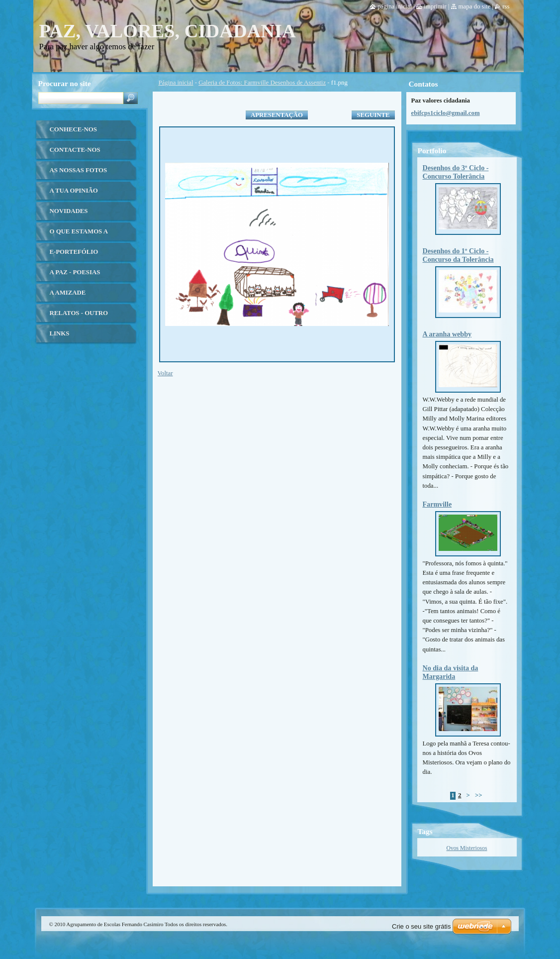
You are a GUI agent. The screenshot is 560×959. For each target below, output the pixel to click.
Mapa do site (475, 6)
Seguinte (373, 115)
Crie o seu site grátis (421, 926)
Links (60, 333)
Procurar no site (65, 83)
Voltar (165, 373)
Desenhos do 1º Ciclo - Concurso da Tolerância (458, 255)
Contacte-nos (75, 150)
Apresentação (277, 115)
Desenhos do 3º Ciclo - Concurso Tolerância (456, 172)
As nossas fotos (79, 170)
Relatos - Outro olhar (79, 317)
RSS (506, 6)
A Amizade (68, 293)
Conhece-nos (73, 129)
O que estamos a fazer (79, 235)
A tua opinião (74, 191)
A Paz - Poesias (75, 272)
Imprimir (435, 6)
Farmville (437, 504)
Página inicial (176, 83)
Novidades (69, 211)
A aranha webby (447, 334)
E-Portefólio (74, 252)
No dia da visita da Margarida (451, 672)
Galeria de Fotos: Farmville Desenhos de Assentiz (262, 83)
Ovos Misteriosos (467, 848)
